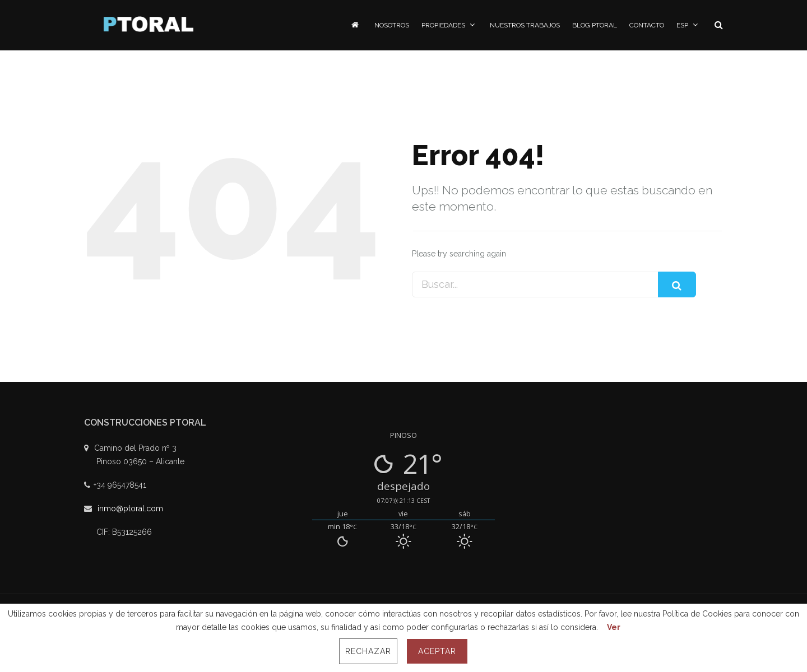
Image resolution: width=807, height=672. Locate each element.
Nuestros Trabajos (525, 25)
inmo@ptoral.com (130, 508)
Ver (614, 627)
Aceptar (437, 651)
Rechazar (368, 651)
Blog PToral (595, 25)
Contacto (647, 25)
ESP (688, 25)
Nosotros (392, 25)
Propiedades (449, 25)
